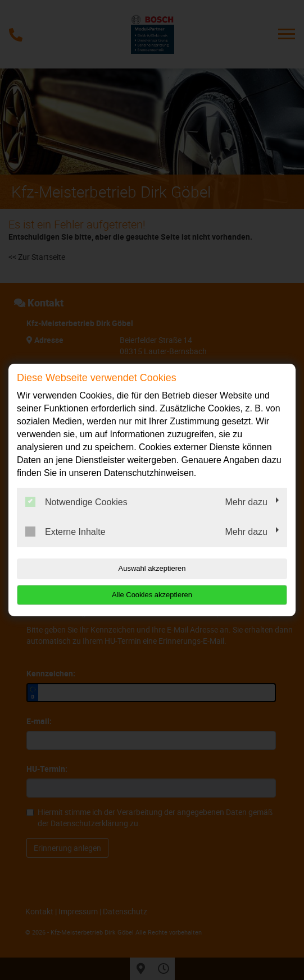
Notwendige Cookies (76, 502)
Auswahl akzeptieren (152, 568)
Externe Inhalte (65, 532)
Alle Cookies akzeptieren (152, 595)
